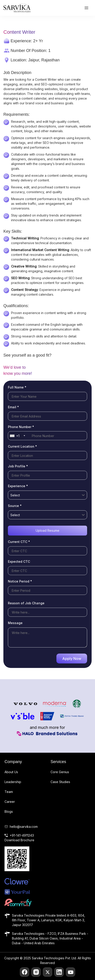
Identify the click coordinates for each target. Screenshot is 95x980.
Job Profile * (18, 466)
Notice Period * (20, 581)
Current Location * (22, 446)
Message (15, 623)
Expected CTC (19, 561)
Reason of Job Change (26, 603)
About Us (11, 772)
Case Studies (60, 782)
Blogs (9, 811)
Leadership (13, 782)
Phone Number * (21, 427)
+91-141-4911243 (22, 835)
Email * (13, 407)
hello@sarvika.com (24, 827)
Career (10, 802)
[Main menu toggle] (86, 8)
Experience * (18, 486)
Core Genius (60, 772)
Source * (15, 506)
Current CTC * (19, 542)
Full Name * (17, 387)
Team (9, 792)
